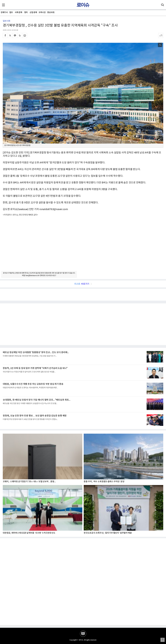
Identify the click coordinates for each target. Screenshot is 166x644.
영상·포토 (51, 12)
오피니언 (42, 12)
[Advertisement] (83, 246)
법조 (11, 12)
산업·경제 (33, 12)
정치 (26, 12)
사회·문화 (18, 12)
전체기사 (4, 12)
